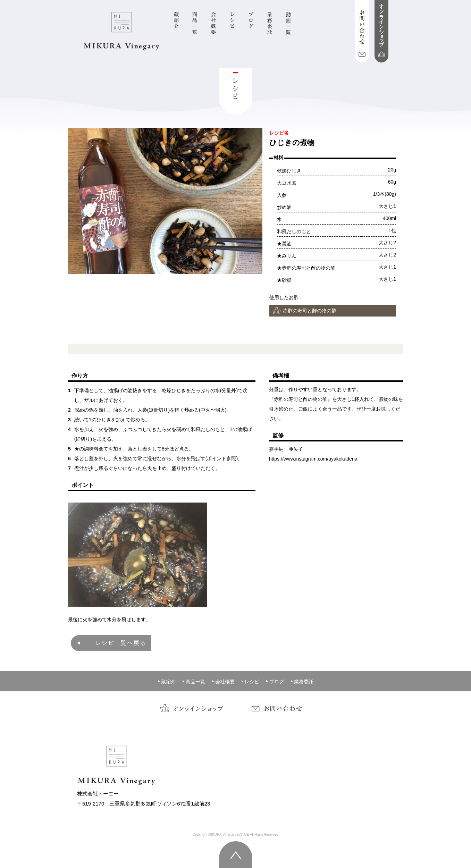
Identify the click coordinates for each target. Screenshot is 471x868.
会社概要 (223, 682)
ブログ (275, 682)
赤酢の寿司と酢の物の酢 (310, 311)
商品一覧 (194, 682)
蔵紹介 (167, 682)
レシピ (250, 682)
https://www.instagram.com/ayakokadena (313, 459)
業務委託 (302, 682)
